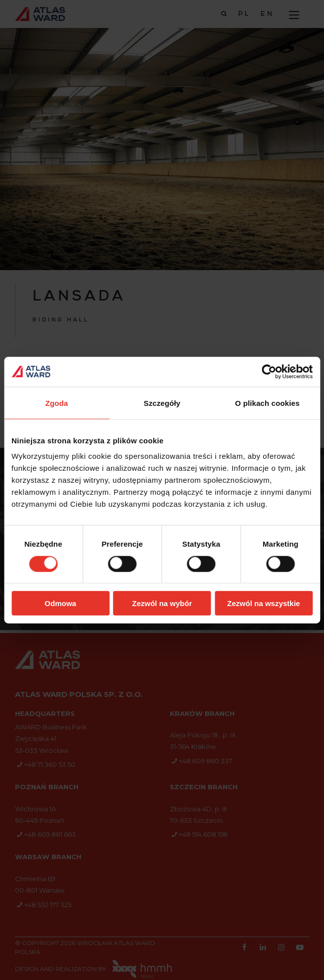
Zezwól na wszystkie (264, 603)
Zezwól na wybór (162, 603)
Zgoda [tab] (57, 403)
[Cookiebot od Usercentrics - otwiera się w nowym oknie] (269, 371)
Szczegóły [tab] (162, 403)
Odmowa (60, 603)
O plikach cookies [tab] (267, 403)
